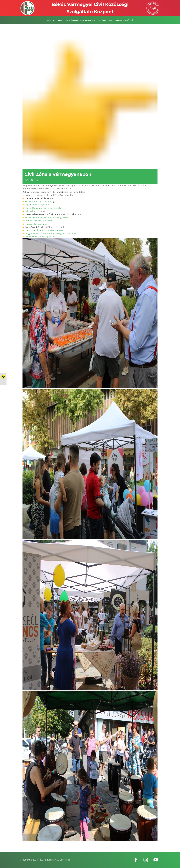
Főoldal (51, 20)
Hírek (60, 20)
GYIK (110, 20)
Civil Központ (71, 20)
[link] (39, 201)
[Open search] (132, 20)
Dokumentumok (88, 20)
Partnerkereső (122, 20)
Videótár (102, 20)
